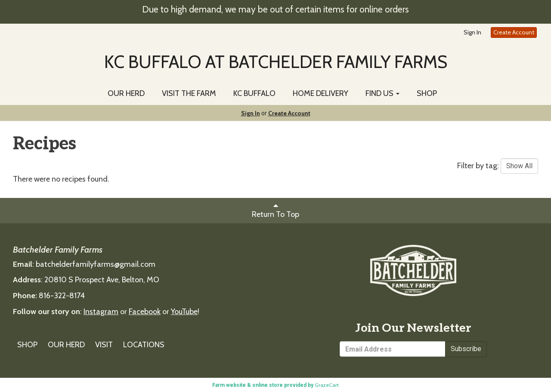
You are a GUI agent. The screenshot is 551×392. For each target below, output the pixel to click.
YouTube (184, 312)
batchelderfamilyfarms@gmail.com (96, 264)
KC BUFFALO (254, 93)
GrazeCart (327, 385)
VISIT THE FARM (189, 93)
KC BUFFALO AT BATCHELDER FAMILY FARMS (276, 62)
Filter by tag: (478, 166)
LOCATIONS (144, 345)
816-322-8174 (62, 296)
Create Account (514, 32)
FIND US (382, 93)
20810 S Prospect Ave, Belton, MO (102, 280)
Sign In (472, 32)
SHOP (427, 93)
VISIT (104, 345)
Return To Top (275, 210)
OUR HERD (126, 93)
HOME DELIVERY (320, 93)
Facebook (145, 312)
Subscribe (466, 349)
